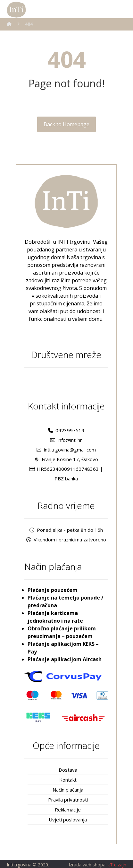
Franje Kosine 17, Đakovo (66, 459)
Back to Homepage (66, 124)
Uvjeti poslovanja (68, 820)
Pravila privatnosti (68, 800)
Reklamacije (68, 810)
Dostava (68, 770)
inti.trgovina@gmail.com (66, 450)
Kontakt (68, 780)
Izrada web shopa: (87, 865)
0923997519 (66, 430)
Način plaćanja (68, 790)
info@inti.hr (66, 440)
